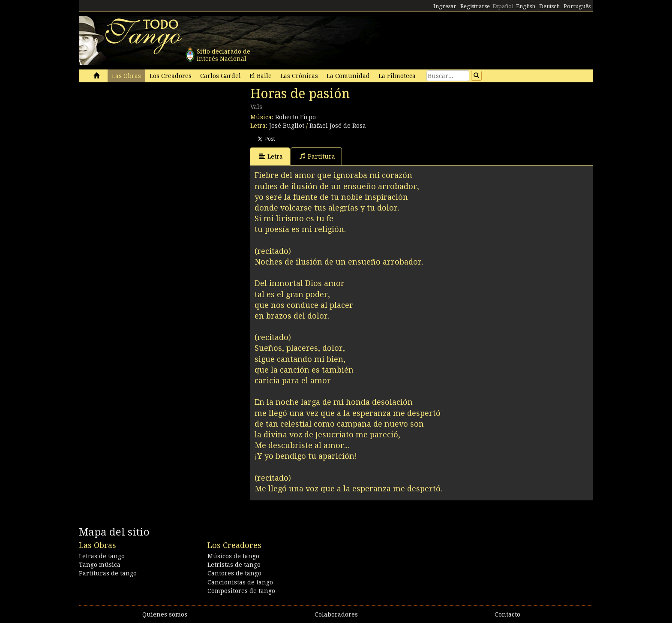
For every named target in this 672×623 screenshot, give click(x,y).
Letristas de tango (234, 565)
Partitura (317, 156)
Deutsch (549, 6)
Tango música (100, 565)
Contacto (507, 614)
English (526, 6)
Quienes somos (165, 614)
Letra (271, 156)
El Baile (261, 76)
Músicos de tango (233, 556)
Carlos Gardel (220, 76)
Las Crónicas (299, 76)
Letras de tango (102, 556)
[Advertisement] (143, 145)
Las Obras (126, 76)
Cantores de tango (234, 573)
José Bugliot (287, 126)
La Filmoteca (397, 76)
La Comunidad (348, 76)
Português (577, 6)
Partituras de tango (108, 573)
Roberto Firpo (295, 117)
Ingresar (445, 6)
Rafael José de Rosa (338, 126)
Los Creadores (171, 76)
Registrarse (475, 6)
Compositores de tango (241, 591)
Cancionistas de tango (240, 582)
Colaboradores (336, 614)
